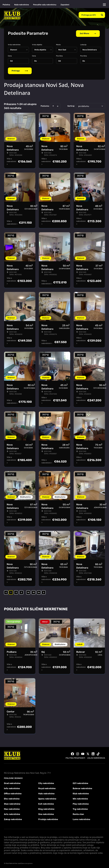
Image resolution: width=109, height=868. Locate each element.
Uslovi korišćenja (96, 758)
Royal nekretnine (47, 788)
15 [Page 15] (34, 592)
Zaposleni (65, 5)
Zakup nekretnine (13, 819)
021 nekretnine (80, 783)
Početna (6, 5)
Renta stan (78, 814)
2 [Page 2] (16, 592)
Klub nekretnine (81, 793)
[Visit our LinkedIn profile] (93, 753)
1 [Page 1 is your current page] (11, 592)
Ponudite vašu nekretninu (45, 5)
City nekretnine (46, 783)
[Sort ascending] (53, 106)
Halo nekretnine (46, 793)
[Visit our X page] (88, 753)
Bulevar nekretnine (82, 788)
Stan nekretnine (12, 803)
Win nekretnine (80, 798)
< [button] (6, 592)
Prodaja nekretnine (48, 819)
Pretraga (20, 70)
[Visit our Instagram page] (78, 753)
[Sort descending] (58, 106)
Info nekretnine (12, 788)
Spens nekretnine (47, 798)
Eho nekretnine (12, 798)
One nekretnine (46, 814)
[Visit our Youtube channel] (83, 753)
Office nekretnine (13, 793)
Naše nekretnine (22, 5)
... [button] (25, 592)
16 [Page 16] (39, 592)
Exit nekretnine (46, 803)
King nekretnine (46, 808)
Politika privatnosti (75, 758)
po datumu (84, 106)
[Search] (102, 15)
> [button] (44, 592)
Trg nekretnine (80, 808)
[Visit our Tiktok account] (98, 753)
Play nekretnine (81, 803)
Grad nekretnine (12, 783)
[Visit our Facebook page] (72, 753)
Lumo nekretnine (81, 819)
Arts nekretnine (12, 814)
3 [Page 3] (21, 592)
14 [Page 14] (28, 592)
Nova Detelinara (90, 49)
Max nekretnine (12, 808)
